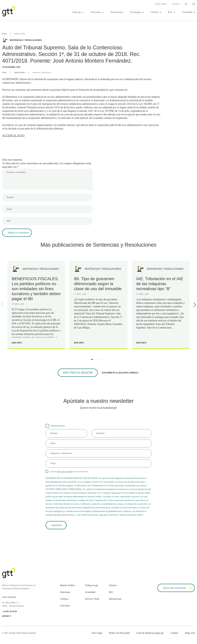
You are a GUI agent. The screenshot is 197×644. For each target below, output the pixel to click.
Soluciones (96, 12)
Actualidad (187, 12)
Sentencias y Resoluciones (42, 72)
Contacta (64, 599)
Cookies (174, 633)
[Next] (194, 305)
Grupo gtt (76, 12)
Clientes (155, 12)
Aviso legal (97, 633)
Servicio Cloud (92, 599)
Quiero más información (178, 588)
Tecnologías (135, 12)
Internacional (117, 12)
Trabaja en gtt (91, 585)
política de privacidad (65, 472)
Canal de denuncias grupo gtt (150, 633)
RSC (170, 12)
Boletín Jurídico (161, 4)
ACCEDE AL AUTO (13, 136)
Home (4, 34)
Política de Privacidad (119, 633)
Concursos (176, 4)
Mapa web (190, 633)
